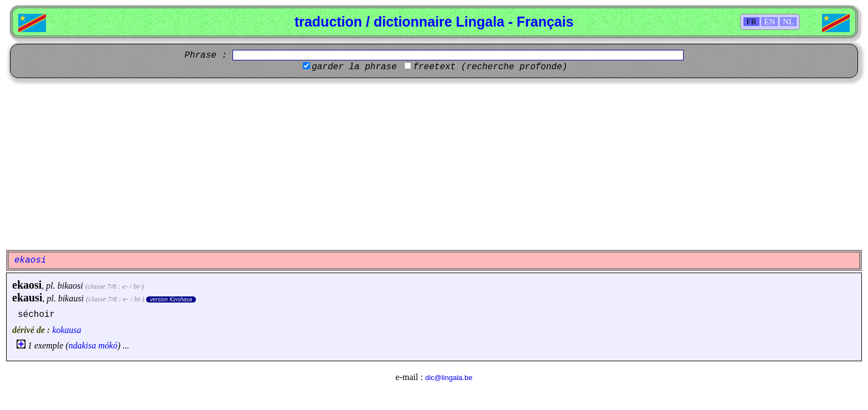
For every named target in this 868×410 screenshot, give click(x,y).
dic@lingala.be (449, 378)
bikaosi (70, 286)
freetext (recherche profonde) (490, 67)
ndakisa (82, 345)
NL (788, 22)
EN (769, 22)
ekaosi (27, 285)
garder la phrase (354, 67)
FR (751, 22)
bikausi (71, 298)
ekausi (27, 298)
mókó (108, 345)
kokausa (66, 330)
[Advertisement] (434, 164)
